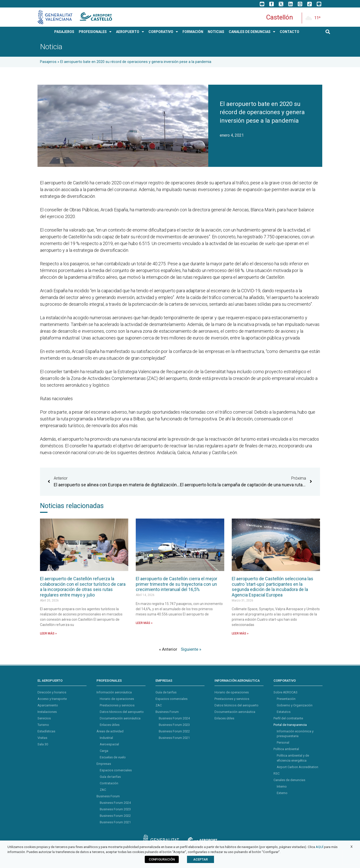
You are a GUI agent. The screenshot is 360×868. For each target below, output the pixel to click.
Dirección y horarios (52, 692)
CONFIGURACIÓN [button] (162, 859)
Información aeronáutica (114, 692)
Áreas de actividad (110, 731)
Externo (282, 793)
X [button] (351, 847)
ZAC (103, 790)
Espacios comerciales (116, 770)
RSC (276, 773)
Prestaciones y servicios (117, 705)
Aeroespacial (109, 744)
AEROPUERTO (130, 32)
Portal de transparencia (290, 725)
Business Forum (108, 796)
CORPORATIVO (163, 32)
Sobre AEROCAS (285, 692)
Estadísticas (46, 731)
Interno (282, 786)
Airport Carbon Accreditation (297, 767)
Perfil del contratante (288, 718)
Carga (104, 751)
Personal (283, 742)
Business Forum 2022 (115, 816)
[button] (328, 32)
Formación (193, 32)
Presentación (286, 699)
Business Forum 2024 (115, 803)
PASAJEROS (64, 32)
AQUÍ (319, 847)
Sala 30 (43, 744)
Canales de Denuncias (252, 32)
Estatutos (284, 712)
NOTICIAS (216, 32)
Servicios (44, 718)
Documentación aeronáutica (120, 718)
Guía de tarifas (110, 777)
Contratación (109, 783)
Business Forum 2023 (115, 809)
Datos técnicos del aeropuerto (122, 712)
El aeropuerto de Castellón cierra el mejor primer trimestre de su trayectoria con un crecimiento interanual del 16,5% (176, 584)
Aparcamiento (48, 705)
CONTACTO (289, 32)
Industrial (106, 738)
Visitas (42, 738)
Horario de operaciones (117, 699)
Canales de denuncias (289, 780)
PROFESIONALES (95, 32)
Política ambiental (286, 749)
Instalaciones (47, 712)
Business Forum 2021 (115, 822)
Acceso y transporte (52, 699)
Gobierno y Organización (295, 705)
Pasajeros (48, 62)
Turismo (43, 725)
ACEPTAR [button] (200, 859)
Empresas (104, 764)
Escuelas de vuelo (113, 757)
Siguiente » (191, 649)
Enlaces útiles (110, 725)
